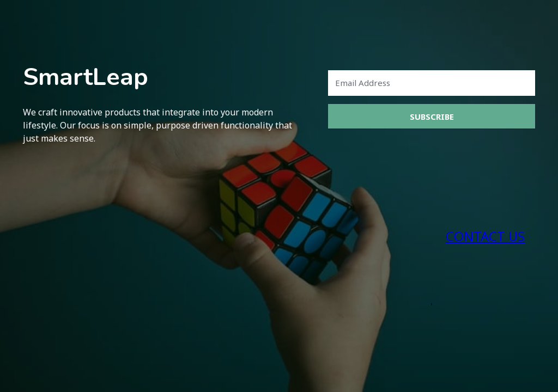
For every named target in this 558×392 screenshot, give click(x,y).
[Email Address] (432, 83)
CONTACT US (485, 236)
